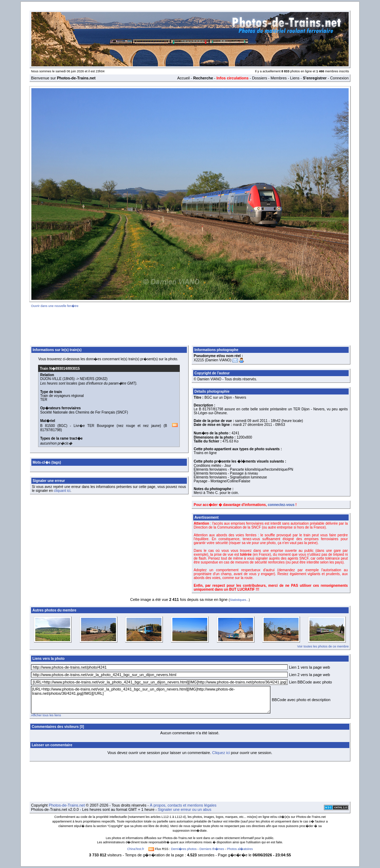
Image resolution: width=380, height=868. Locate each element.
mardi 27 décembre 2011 (253, 425)
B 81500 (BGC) (54, 426)
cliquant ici (62, 491)
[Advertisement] (190, 325)
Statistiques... (239, 600)
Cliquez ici (221, 753)
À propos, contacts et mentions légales (183, 805)
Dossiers (260, 78)
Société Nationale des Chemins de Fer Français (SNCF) (84, 412)
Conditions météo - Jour (213, 466)
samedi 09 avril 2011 (251, 421)
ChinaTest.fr (136, 849)
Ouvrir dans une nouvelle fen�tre (55, 306)
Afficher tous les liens (46, 715)
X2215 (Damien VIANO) (213, 360)
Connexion (339, 78)
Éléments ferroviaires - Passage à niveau (226, 473)
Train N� (60, 369)
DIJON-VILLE (51, 379)
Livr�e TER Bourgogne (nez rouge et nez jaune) (117, 426)
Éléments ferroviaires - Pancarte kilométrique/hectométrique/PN (244, 469)
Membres (278, 78)
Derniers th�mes (212, 849)
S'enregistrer (315, 78)
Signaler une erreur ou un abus (185, 809)
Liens (295, 78)
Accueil (183, 78)
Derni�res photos (184, 849)
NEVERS (87, 379)
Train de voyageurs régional (62, 396)
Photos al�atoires (240, 849)
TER (44, 400)
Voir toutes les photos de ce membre (323, 646)
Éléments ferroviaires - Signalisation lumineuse (231, 477)
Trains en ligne (205, 453)
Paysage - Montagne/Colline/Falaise (222, 481)
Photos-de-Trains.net (67, 805)
